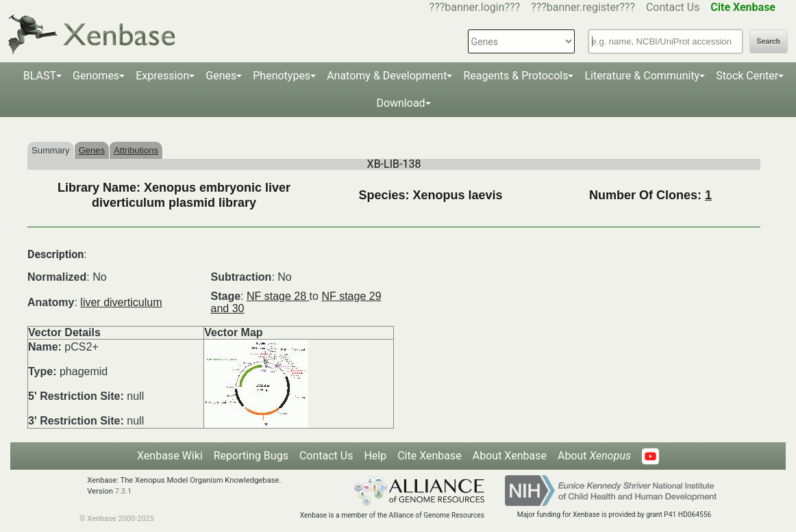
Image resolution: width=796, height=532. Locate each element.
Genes (221, 76)
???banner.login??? (475, 7)
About (594, 456)
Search (769, 41)
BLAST (40, 76)
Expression (162, 76)
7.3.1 (124, 491)
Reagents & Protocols (515, 76)
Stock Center (747, 76)
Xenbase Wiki (170, 456)
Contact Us (673, 7)
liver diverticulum (121, 302)
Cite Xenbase (430, 456)
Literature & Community (642, 76)
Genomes (96, 76)
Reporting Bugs (251, 456)
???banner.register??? (583, 7)
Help (375, 456)
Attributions (136, 150)
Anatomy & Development (387, 76)
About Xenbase (510, 456)
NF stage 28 (278, 296)
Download (400, 103)
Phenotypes (282, 76)
